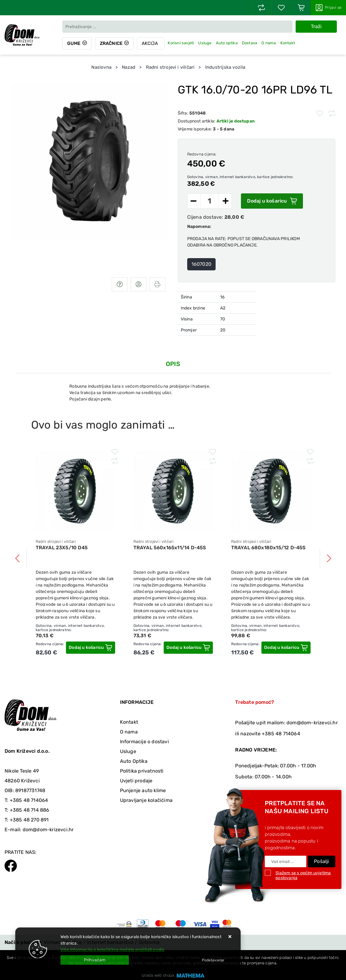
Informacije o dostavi (144, 742)
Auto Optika (134, 761)
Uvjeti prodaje (136, 781)
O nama (269, 43)
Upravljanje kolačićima (146, 800)
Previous (17, 558)
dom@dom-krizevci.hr (48, 830)
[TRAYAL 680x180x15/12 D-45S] (286, 648)
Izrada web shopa (158, 975)
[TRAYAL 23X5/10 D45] (90, 648)
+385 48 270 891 (29, 820)
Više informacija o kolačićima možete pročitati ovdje (112, 950)
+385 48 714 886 (30, 810)
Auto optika (227, 43)
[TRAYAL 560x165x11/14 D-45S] (188, 648)
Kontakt (288, 43)
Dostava (249, 43)
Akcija (150, 43)
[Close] (95, 960)
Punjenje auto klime (143, 790)
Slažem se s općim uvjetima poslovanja (303, 875)
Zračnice (111, 43)
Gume (74, 43)
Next (329, 558)
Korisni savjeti (181, 43)
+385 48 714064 (29, 800)
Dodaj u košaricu (272, 201)
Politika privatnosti (142, 771)
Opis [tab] (173, 364)
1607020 (201, 264)
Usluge (205, 43)
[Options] (213, 960)
